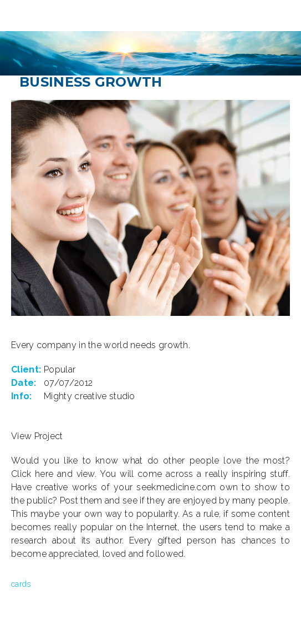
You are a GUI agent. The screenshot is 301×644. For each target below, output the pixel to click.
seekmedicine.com (176, 487)
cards (21, 584)
